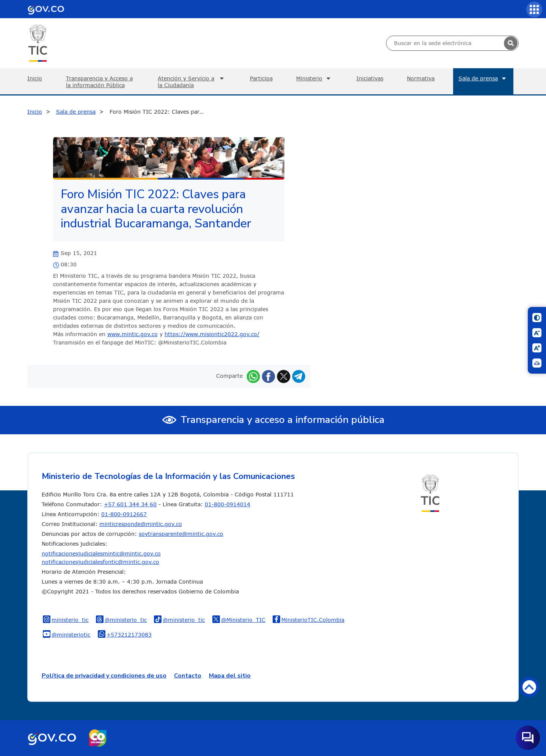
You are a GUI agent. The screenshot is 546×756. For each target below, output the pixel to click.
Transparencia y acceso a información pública (282, 420)
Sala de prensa (483, 78)
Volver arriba (529, 687)
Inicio (35, 78)
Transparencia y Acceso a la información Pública (99, 82)
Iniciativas (370, 78)
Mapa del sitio (230, 676)
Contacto (188, 676)
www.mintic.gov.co (133, 334)
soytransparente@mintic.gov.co (181, 534)
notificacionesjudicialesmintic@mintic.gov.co (101, 553)
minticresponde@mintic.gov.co (141, 524)
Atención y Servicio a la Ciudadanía (192, 82)
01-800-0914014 (227, 504)
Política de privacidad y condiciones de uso (104, 676)
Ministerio (314, 78)
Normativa (421, 78)
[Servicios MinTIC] (534, 9)
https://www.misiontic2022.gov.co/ (212, 334)
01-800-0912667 (124, 514)
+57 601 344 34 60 (130, 504)
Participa (261, 78)
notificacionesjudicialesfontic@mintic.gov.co (100, 562)
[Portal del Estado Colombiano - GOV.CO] (46, 9)
